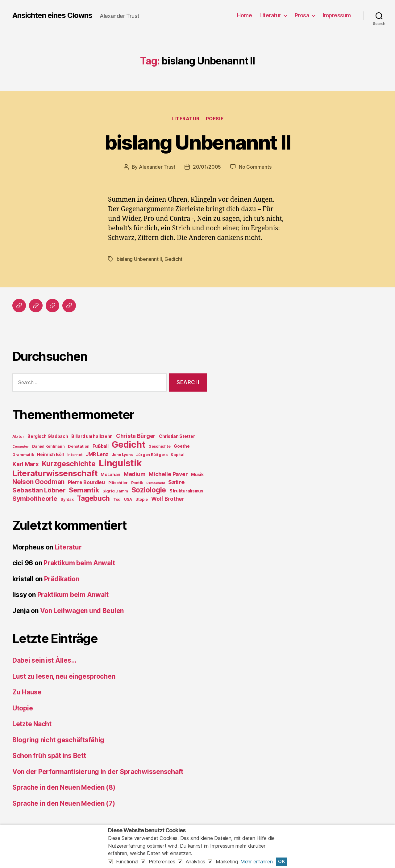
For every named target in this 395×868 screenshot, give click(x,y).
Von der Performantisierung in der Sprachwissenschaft (98, 772)
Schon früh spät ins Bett (49, 756)
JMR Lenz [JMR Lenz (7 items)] (97, 454)
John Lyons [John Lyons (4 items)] (122, 455)
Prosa (302, 15)
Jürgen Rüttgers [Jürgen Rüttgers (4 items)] (152, 455)
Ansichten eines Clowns (52, 15)
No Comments (255, 167)
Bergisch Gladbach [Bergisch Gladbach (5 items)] (48, 436)
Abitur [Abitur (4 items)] (18, 436)
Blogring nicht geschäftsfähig (58, 740)
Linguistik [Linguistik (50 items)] (120, 463)
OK (282, 862)
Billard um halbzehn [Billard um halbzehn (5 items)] (92, 436)
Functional (127, 862)
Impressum (337, 15)
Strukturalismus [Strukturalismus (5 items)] (186, 491)
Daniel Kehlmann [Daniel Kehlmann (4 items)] (48, 446)
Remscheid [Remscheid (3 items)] (156, 483)
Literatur (270, 15)
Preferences (162, 862)
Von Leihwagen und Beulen (82, 611)
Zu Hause (27, 692)
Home (244, 15)
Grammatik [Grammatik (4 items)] (23, 455)
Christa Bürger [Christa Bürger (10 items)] (136, 436)
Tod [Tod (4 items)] (117, 499)
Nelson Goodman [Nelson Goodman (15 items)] (38, 482)
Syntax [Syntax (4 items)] (67, 499)
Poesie (215, 119)
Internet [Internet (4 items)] (75, 455)
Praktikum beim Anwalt (79, 563)
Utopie (23, 708)
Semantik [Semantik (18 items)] (84, 490)
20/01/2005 (207, 167)
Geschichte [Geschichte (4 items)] (159, 446)
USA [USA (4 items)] (128, 499)
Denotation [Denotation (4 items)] (79, 446)
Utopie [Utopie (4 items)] (142, 499)
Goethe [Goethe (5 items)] (182, 446)
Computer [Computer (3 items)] (21, 447)
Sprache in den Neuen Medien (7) (64, 803)
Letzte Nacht (32, 724)
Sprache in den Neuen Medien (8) (64, 787)
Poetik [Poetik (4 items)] (137, 483)
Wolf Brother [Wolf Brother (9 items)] (168, 499)
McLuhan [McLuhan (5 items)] (110, 475)
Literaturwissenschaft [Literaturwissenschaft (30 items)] (55, 473)
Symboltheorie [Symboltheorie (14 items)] (35, 498)
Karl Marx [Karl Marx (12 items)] (26, 464)
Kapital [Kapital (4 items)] (177, 455)
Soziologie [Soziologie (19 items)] (149, 490)
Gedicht (173, 259)
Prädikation (62, 579)
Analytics (196, 862)
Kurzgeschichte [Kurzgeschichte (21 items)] (69, 464)
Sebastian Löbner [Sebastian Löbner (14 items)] (39, 490)
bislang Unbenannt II (198, 142)
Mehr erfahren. (257, 862)
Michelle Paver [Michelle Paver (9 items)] (168, 474)
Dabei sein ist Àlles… (44, 660)
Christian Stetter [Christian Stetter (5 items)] (177, 436)
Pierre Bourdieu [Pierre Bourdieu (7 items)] (86, 482)
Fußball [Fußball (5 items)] (100, 446)
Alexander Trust (157, 167)
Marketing (227, 862)
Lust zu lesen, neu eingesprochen (64, 676)
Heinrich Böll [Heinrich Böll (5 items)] (50, 455)
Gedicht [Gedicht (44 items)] (128, 445)
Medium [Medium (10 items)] (135, 474)
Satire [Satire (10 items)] (176, 482)
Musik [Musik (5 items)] (197, 475)
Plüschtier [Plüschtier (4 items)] (118, 483)
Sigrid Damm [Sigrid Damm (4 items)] (115, 491)
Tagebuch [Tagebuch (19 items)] (93, 498)
